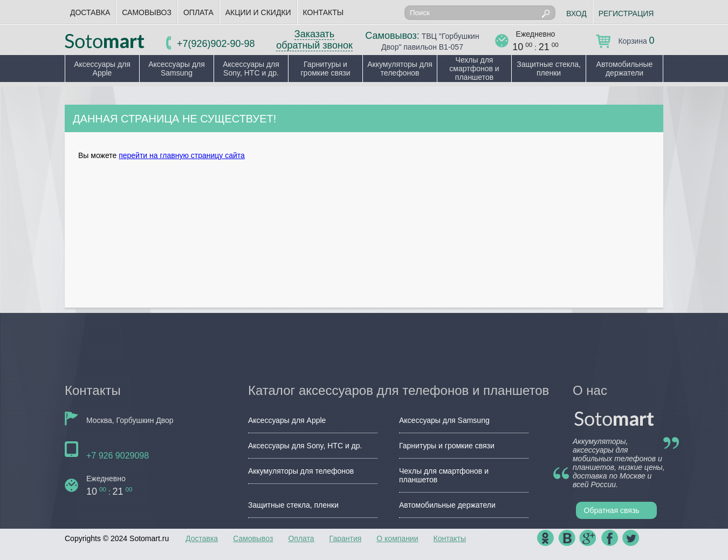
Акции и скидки (258, 12)
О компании (397, 538)
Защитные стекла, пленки (549, 69)
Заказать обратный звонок (314, 40)
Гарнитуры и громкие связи (325, 69)
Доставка (90, 12)
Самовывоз (147, 12)
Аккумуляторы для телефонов (400, 69)
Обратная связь (612, 510)
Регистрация (626, 13)
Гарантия (346, 538)
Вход (576, 13)
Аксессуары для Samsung (177, 69)
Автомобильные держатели (625, 69)
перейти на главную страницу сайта (182, 155)
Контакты (324, 12)
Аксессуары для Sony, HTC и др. (251, 69)
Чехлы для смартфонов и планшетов (474, 69)
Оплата (198, 12)
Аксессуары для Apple (102, 69)
